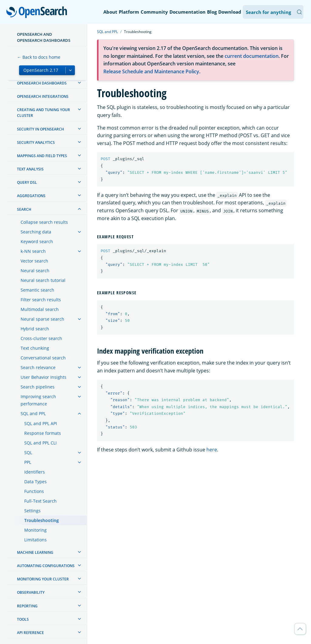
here (212, 450)
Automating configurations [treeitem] (46, 566)
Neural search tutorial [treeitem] (43, 280)
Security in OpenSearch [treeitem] (40, 129)
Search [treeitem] (24, 209)
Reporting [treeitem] (27, 606)
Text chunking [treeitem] (35, 348)
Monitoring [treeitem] (35, 530)
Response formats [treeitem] (43, 433)
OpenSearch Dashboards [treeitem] (42, 83)
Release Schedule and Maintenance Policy (151, 71)
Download (230, 12)
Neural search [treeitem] (35, 271)
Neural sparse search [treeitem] (42, 319)
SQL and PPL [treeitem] (33, 413)
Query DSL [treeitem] (27, 182)
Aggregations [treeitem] (31, 196)
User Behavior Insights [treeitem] (43, 377)
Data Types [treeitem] (35, 482)
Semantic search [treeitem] (37, 290)
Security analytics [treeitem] (36, 142)
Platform (129, 12)
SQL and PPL (107, 32)
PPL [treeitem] (28, 462)
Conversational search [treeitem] (43, 358)
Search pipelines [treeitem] (38, 387)
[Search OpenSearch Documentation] (273, 12)
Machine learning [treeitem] (35, 552)
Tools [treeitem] (23, 619)
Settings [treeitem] (32, 511)
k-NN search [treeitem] (33, 251)
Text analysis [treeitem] (30, 169)
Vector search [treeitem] (34, 261)
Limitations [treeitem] (35, 540)
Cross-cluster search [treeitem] (41, 338)
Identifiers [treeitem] (35, 472)
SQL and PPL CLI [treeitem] (40, 443)
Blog (212, 12)
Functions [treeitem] (34, 491)
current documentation (252, 56)
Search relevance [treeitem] (38, 367)
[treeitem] (79, 83)
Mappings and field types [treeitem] (42, 156)
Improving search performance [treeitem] (38, 400)
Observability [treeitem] (31, 592)
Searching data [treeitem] (36, 232)
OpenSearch (38, 13)
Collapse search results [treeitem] (44, 222)
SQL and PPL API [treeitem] (41, 423)
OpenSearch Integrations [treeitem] (43, 96)
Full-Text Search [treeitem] (40, 501)
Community (154, 12)
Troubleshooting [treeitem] (42, 520)
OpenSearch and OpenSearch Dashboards (44, 37)
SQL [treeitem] (28, 452)
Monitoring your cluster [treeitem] (43, 579)
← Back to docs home (39, 57)
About (110, 12)
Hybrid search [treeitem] (35, 329)
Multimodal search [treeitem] (40, 309)
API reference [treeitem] (30, 633)
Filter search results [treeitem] (41, 300)
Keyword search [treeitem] (37, 241)
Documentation (187, 12)
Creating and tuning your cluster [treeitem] (43, 113)
